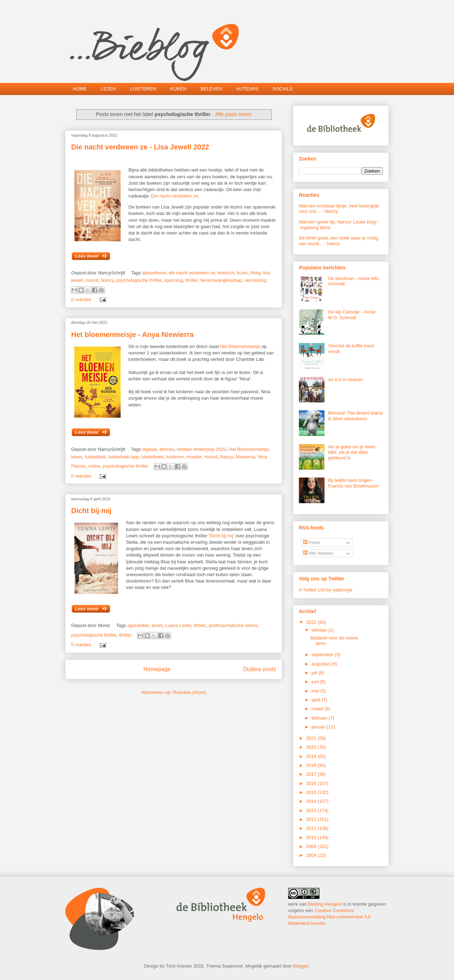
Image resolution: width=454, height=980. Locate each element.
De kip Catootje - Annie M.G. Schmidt (352, 315)
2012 (312, 819)
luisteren (175, 457)
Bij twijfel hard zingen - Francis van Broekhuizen (353, 483)
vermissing (255, 280)
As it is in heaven (345, 380)
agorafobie (138, 625)
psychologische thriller (139, 280)
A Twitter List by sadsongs (326, 590)
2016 (312, 783)
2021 (312, 738)
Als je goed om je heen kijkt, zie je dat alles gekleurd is (352, 452)
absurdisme (154, 273)
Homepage (157, 669)
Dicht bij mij (91, 511)
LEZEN (109, 89)
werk (293, 904)
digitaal (149, 449)
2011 (312, 828)
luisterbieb (95, 457)
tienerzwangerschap (221, 280)
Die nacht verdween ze (175, 196)
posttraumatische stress (233, 625)
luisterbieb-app (124, 457)
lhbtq (255, 273)
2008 (312, 855)
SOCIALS (283, 89)
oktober (320, 630)
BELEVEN (211, 89)
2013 (312, 810)
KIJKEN (178, 89)
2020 (312, 747)
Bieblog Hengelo (325, 904)
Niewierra (245, 457)
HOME (80, 89)
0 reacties (81, 299)
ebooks (167, 449)
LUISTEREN (143, 89)
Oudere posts (259, 669)
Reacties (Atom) (189, 692)
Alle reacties (318, 553)
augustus (322, 664)
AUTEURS (247, 89)
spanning (173, 280)
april (317, 700)
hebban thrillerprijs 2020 (202, 449)
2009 (312, 846)
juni (316, 682)
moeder (194, 457)
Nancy (107, 280)
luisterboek (152, 457)
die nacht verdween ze (192, 273)
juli (315, 673)
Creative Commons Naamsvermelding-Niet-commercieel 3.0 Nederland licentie (329, 917)
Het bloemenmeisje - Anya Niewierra (132, 334)
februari (320, 718)
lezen (242, 273)
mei (316, 691)
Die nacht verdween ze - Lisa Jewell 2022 (140, 147)
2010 (312, 837)
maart (318, 709)
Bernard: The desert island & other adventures (355, 416)
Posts (312, 542)
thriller (192, 280)
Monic (200, 625)
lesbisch (226, 273)
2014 (312, 801)
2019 (312, 756)
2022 (312, 622)
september (323, 655)
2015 (312, 792)
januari (319, 727)
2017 (312, 774)
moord (92, 280)
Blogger (301, 966)
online (94, 466)
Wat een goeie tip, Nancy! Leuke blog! (338, 222)
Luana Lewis (178, 625)
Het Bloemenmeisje (240, 346)
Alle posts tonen (233, 114)
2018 (312, 765)
